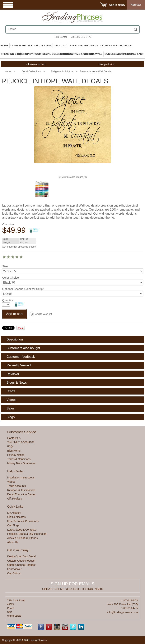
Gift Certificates (16, 517)
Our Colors (14, 573)
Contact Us (14, 438)
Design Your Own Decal (21, 556)
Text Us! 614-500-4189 (21, 442)
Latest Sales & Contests (22, 530)
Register (136, 5)
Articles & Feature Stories (23, 538)
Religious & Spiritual (62, 71)
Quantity (7, 300)
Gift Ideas (91, 46)
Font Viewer (14, 569)
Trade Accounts (17, 486)
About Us (13, 542)
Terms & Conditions (19, 459)
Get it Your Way (18, 550)
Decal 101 (60, 46)
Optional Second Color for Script (23, 289)
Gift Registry (15, 499)
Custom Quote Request (21, 561)
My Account (14, 513)
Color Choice (10, 278)
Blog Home (14, 451)
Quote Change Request (21, 565)
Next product (106, 64)
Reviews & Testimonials (21, 490)
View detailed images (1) (74, 177)
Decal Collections (31, 71)
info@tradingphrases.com (122, 612)
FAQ (10, 446)
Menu (8, 5)
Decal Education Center (21, 494)
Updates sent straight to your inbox (72, 589)
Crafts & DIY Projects (116, 46)
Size (5, 266)
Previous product (36, 64)
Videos (11, 482)
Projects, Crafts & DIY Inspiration (27, 534)
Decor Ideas (43, 46)
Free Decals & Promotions (23, 521)
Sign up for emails (72, 584)
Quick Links (15, 507)
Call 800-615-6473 (81, 37)
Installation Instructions (21, 477)
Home (5, 46)
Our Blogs (13, 525)
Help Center (60, 37)
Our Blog (75, 46)
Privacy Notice (16, 455)
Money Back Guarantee (21, 463)
